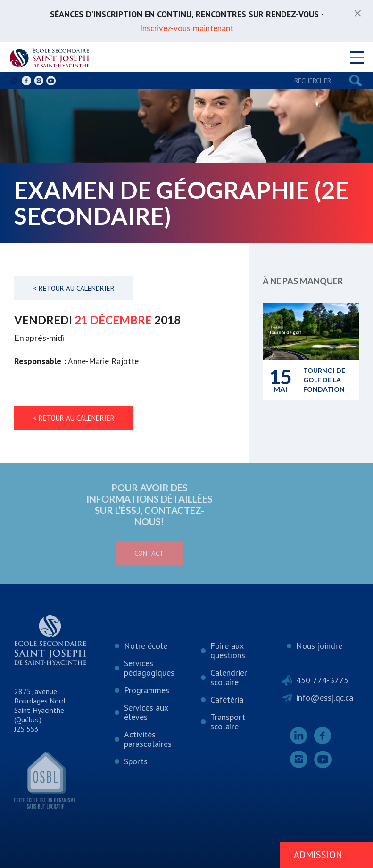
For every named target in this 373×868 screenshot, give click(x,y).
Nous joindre (319, 646)
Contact (115, 553)
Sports (136, 761)
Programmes (147, 690)
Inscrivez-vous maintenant (187, 28)
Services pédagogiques (149, 668)
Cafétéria (227, 699)
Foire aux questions (228, 650)
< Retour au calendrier (74, 288)
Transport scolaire (228, 722)
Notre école (146, 646)
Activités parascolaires (148, 739)
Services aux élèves (146, 712)
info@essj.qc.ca (325, 698)
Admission (318, 855)
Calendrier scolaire (229, 677)
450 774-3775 (322, 680)
